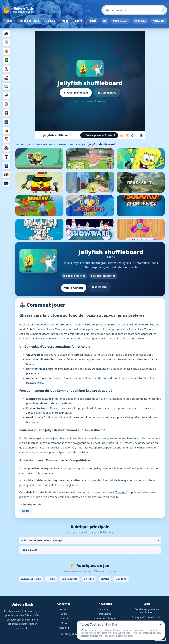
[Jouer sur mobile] (142, 135)
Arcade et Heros (29, 21)
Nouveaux (159, 21)
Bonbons (121, 492)
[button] (99, 135)
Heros (63, 144)
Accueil (20, 144)
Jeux (30, 144)
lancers (39, 383)
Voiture (50, 21)
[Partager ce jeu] (132, 135)
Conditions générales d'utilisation (147, 611)
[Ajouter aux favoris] (137, 135)
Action (9, 21)
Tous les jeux (100, 287)
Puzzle (93, 21)
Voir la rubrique (74, 288)
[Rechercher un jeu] (134, 10)
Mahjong (64, 628)
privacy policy (123, 633)
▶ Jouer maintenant (76, 93)
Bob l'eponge (77, 144)
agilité (26, 511)
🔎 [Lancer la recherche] (162, 10)
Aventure (140, 21)
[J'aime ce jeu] (122, 135)
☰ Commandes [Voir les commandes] (107, 93)
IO (105, 21)
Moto (65, 21)
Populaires (105, 614)
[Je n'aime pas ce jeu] (127, 135)
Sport (78, 21)
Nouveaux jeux (105, 609)
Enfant (105, 579)
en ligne (89, 579)
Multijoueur (120, 21)
